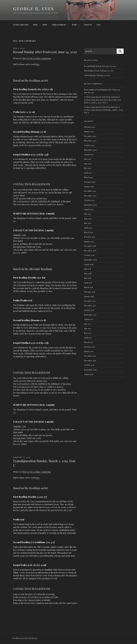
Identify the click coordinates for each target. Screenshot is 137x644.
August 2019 (89, 209)
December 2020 (90, 136)
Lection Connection (21, 25)
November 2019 (90, 196)
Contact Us (88, 25)
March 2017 (88, 342)
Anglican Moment (60, 25)
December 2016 (90, 356)
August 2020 (89, 154)
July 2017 (87, 324)
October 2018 (89, 255)
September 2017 (90, 315)
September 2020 (90, 150)
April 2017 (88, 338)
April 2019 (88, 228)
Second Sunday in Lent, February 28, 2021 (100, 66)
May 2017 (87, 333)
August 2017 (89, 319)
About (45, 25)
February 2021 (90, 127)
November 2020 (90, 141)
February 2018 (90, 292)
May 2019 (88, 223)
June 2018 (88, 274)
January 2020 (89, 187)
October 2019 (89, 200)
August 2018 (89, 264)
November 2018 (90, 251)
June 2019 (88, 219)
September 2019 (90, 205)
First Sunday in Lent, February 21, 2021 (99, 71)
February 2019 (90, 237)
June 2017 (88, 328)
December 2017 (90, 301)
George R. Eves (34, 9)
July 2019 (87, 214)
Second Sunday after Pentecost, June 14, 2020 (45, 52)
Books (76, 25)
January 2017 (89, 351)
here (37, 64)
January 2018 (89, 296)
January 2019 (89, 242)
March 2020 (89, 177)
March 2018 (89, 287)
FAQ (98, 25)
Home (35, 25)
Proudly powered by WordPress (25, 638)
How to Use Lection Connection (37, 58)
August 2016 (89, 374)
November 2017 (90, 306)
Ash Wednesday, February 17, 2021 (97, 75)
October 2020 (89, 145)
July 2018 (87, 269)
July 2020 (88, 159)
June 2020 (88, 164)
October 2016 (89, 365)
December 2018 (90, 246)
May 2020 (88, 168)
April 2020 (88, 173)
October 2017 (89, 310)
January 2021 (89, 132)
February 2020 (90, 182)
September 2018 (90, 260)
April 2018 (88, 283)
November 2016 (90, 361)
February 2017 (90, 347)
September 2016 (90, 370)
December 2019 (90, 191)
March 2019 (89, 232)
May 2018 (88, 278)
